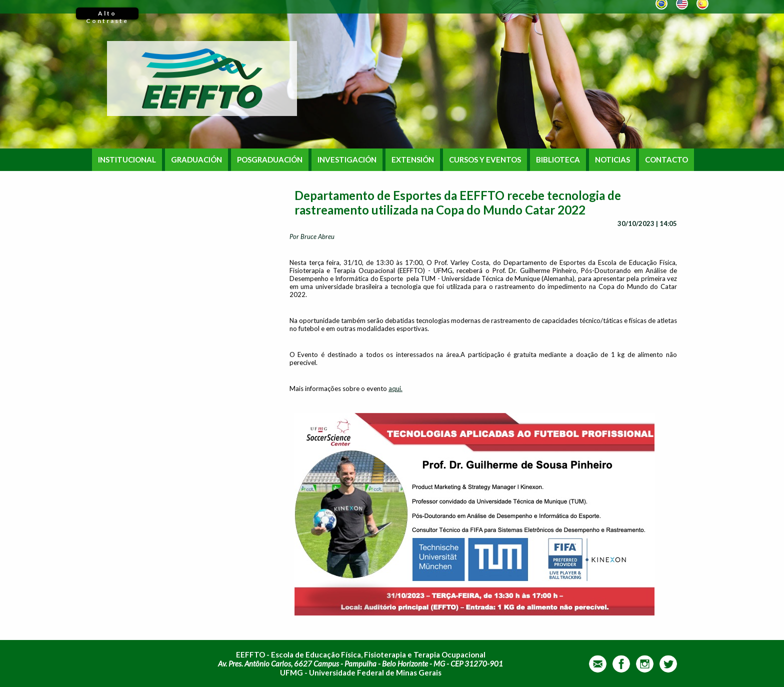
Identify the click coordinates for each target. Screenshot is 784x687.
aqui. (395, 388)
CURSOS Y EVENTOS (485, 160)
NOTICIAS (612, 160)
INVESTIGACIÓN (347, 160)
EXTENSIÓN (413, 160)
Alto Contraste (107, 14)
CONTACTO (666, 160)
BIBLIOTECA (558, 160)
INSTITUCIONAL (127, 160)
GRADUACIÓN (196, 160)
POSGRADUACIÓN (270, 160)
